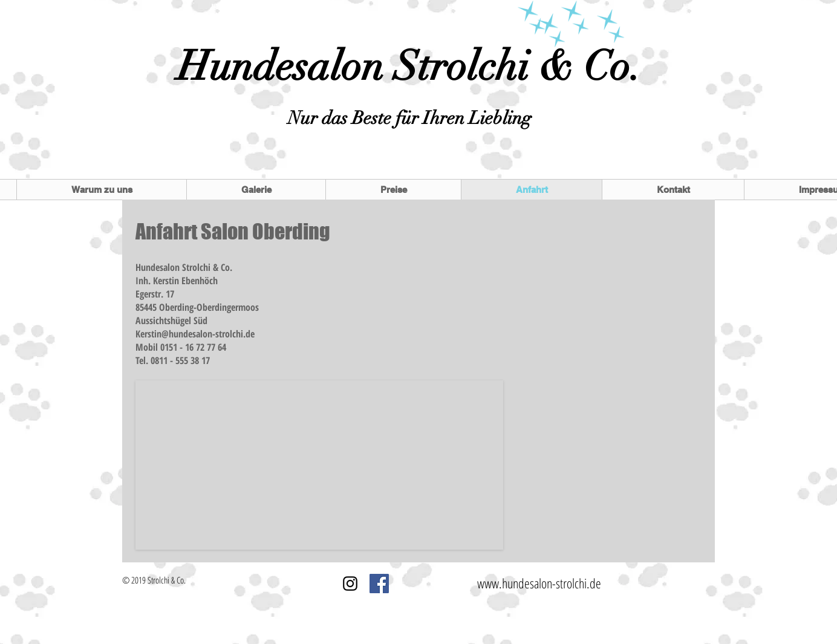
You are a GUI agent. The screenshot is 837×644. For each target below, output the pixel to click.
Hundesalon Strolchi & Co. (409, 67)
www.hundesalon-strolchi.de (539, 583)
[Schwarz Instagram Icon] (350, 584)
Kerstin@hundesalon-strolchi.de (195, 334)
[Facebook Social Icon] (379, 584)
